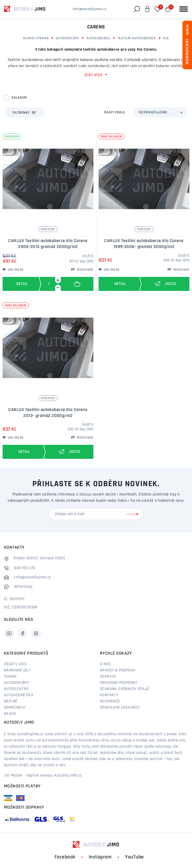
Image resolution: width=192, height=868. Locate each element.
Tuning (10, 677)
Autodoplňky (68, 38)
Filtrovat (24, 113)
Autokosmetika (19, 695)
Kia (166, 38)
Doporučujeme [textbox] (153, 113)
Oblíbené (13, 270)
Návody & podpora (118, 670)
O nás (105, 664)
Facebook (65, 857)
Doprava (108, 677)
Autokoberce (98, 38)
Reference (110, 701)
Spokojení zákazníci (120, 708)
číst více (94, 75)
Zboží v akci (16, 664)
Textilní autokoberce (137, 38)
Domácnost (15, 708)
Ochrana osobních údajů (125, 689)
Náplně (11, 701)
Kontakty (109, 695)
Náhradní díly (17, 670)
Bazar (10, 714)
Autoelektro (16, 689)
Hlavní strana (36, 38)
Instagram (100, 857)
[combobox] (161, 112)
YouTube (134, 857)
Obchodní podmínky (119, 683)
